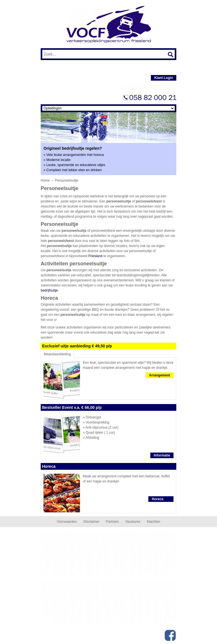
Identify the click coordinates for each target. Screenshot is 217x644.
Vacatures (133, 522)
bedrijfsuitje (49, 290)
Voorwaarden (67, 522)
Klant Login (164, 78)
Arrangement (160, 375)
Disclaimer (91, 522)
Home (45, 180)
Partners (112, 522)
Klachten (154, 522)
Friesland (95, 256)
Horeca (158, 499)
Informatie (162, 455)
